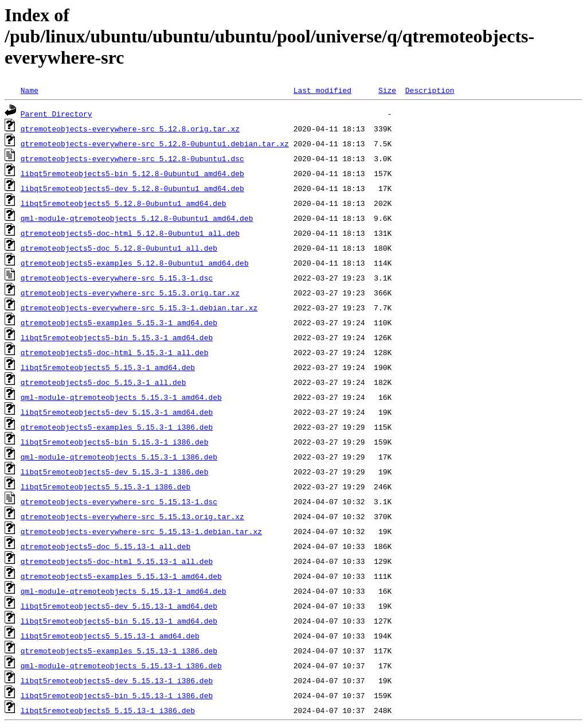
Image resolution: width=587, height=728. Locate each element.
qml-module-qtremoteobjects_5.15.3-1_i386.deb (119, 457)
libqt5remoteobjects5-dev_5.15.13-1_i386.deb (117, 680)
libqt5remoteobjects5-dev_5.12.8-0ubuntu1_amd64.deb (132, 188)
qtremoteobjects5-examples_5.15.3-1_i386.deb (117, 427)
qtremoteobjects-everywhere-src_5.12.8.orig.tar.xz (130, 129)
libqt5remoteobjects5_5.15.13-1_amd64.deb (110, 636)
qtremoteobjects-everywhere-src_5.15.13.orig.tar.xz (132, 516)
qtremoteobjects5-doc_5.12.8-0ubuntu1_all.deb (119, 248)
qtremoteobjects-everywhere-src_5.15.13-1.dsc (119, 501)
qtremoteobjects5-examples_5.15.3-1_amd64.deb (119, 322)
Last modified (322, 90)
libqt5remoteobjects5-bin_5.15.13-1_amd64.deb (119, 621)
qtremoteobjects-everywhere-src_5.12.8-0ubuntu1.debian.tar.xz (155, 143)
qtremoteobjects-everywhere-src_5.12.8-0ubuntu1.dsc (132, 158)
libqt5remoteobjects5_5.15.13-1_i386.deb (108, 710)
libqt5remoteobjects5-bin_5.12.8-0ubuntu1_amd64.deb (132, 173)
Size (387, 90)
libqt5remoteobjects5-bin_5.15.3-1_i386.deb (115, 442)
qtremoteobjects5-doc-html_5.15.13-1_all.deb (117, 561)
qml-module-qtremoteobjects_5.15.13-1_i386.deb (121, 665)
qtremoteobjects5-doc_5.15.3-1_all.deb (103, 382)
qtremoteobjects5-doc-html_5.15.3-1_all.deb (115, 352)
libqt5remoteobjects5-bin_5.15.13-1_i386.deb (117, 695)
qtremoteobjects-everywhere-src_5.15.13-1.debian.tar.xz (141, 531)
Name (30, 90)
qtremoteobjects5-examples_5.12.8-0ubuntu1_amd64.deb (135, 263)
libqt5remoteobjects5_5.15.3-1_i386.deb (105, 486)
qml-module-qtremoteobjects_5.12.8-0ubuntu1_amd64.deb (137, 218)
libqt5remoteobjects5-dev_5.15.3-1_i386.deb (115, 472)
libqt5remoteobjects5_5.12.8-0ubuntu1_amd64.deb (124, 203)
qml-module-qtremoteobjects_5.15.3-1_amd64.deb (121, 397)
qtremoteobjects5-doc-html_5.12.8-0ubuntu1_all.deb (130, 233)
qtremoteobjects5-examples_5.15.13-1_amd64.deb (121, 576)
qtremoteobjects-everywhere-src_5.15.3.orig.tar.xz (130, 293)
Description (430, 90)
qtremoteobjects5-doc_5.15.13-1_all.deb (105, 546)
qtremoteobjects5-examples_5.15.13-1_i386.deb (119, 651)
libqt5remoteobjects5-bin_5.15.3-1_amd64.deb (117, 337)
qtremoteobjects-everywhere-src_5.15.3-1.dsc (117, 278)
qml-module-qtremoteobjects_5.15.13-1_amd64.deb (124, 591)
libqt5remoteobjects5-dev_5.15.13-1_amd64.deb (119, 606)
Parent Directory (56, 114)
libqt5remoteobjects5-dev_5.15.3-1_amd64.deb (117, 412)
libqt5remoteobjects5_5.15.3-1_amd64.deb (108, 367)
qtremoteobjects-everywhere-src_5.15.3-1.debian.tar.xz (139, 307)
